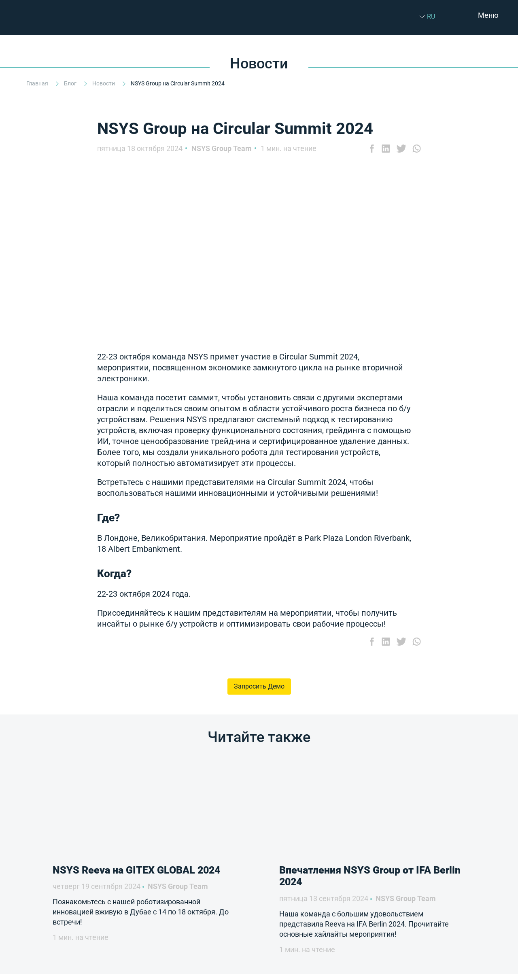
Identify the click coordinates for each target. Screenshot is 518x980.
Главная (38, 83)
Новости (104, 83)
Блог (71, 83)
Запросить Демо (259, 686)
